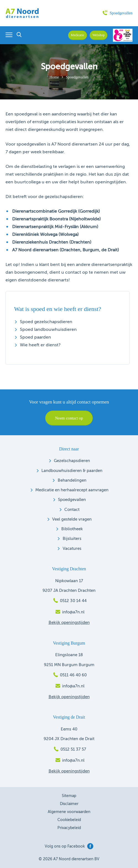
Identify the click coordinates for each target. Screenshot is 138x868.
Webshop (99, 35)
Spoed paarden (35, 337)
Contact (72, 510)
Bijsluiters (72, 539)
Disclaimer (69, 804)
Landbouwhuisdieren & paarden (72, 471)
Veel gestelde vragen (72, 519)
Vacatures (72, 549)
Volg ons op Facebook (69, 846)
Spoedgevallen (118, 13)
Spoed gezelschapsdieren (46, 322)
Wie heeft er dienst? (40, 345)
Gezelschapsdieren (72, 461)
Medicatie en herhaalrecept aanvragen (72, 490)
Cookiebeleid (69, 820)
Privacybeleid (69, 828)
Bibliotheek (72, 529)
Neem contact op (69, 418)
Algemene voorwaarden (69, 812)
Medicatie (78, 35)
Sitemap (69, 796)
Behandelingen (72, 480)
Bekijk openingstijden (69, 623)
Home (54, 77)
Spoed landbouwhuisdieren (48, 330)
